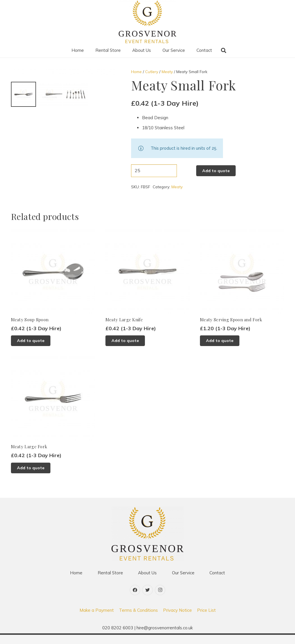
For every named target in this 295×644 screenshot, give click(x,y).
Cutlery (152, 72)
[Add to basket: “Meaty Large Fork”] (31, 477)
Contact (217, 582)
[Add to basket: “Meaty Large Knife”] (125, 350)
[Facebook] (135, 600)
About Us (147, 582)
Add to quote (216, 171)
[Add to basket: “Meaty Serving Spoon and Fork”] (220, 350)
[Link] (147, 22)
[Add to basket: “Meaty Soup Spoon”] (31, 350)
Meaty (167, 72)
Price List (206, 619)
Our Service (183, 582)
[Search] (224, 50)
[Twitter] (147, 600)
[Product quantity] (154, 171)
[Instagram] (160, 600)
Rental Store (110, 582)
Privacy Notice (177, 619)
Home (136, 72)
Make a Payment (97, 619)
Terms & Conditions (138, 619)
